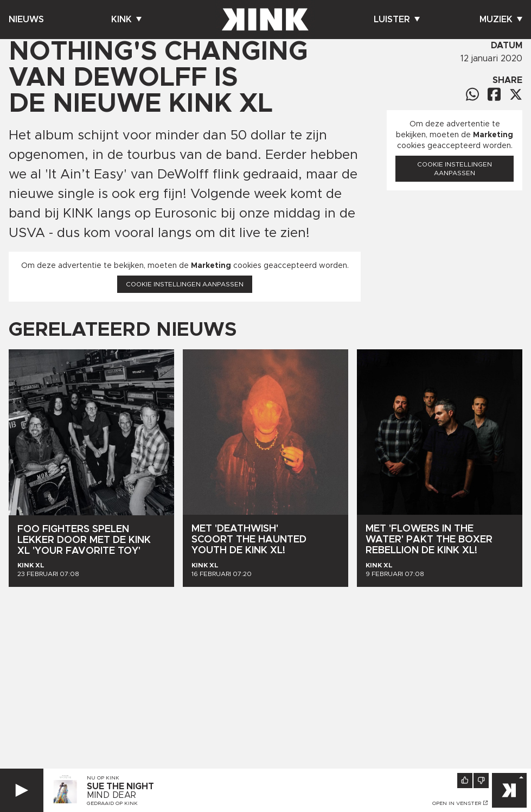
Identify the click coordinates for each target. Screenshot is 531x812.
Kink (126, 20)
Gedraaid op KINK (112, 803)
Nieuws (26, 20)
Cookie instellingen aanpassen (185, 284)
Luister (397, 20)
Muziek (501, 20)
